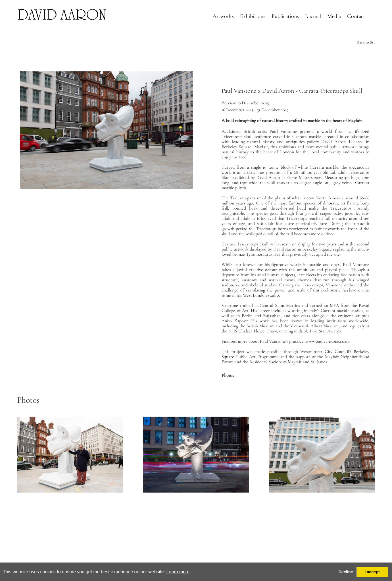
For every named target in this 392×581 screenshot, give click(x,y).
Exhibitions (253, 16)
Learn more (178, 572)
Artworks (223, 16)
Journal (313, 16)
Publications (285, 16)
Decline (346, 572)
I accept (372, 572)
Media (334, 16)
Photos (228, 375)
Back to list (366, 42)
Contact (356, 16)
